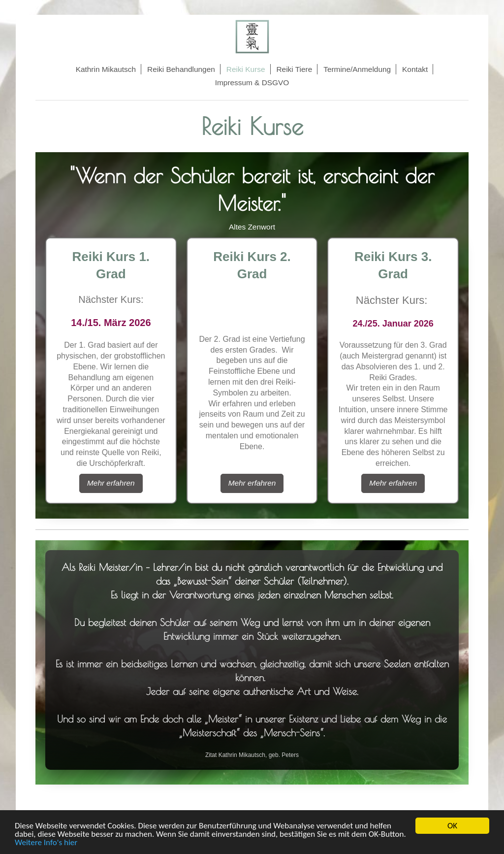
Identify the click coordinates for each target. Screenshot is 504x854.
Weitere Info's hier (46, 843)
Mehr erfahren (111, 483)
